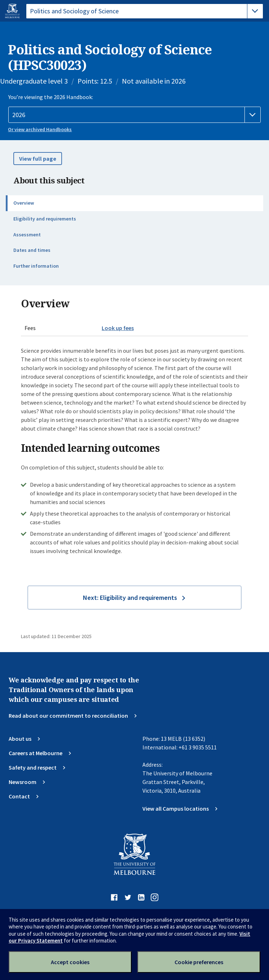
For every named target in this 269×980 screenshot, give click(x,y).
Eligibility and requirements (45, 219)
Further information (36, 266)
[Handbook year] (134, 115)
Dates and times (32, 250)
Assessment (27, 235)
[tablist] (145, 11)
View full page (38, 159)
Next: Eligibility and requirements (130, 598)
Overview (24, 203)
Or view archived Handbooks (40, 129)
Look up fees (118, 328)
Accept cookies (70, 962)
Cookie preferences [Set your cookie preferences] (199, 962)
